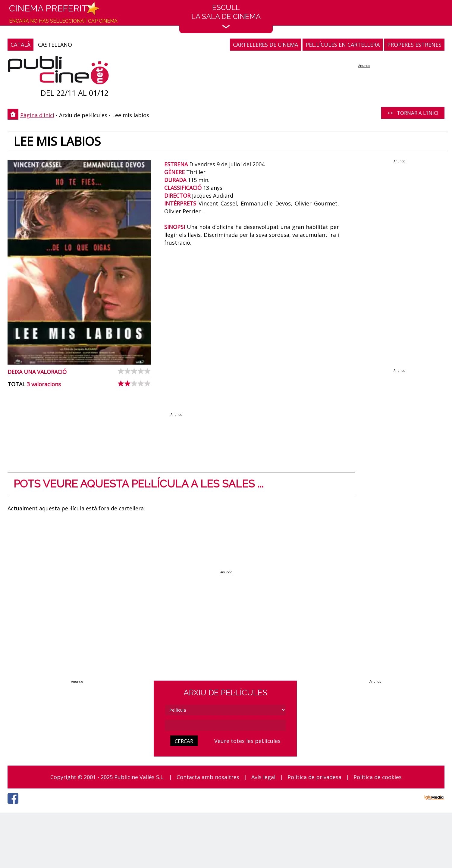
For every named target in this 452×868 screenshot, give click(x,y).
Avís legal (263, 777)
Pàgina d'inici (37, 115)
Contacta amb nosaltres (208, 777)
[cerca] (225, 725)
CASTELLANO (55, 45)
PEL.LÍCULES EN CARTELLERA (343, 45)
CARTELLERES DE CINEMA (265, 45)
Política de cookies (378, 777)
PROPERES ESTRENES (414, 45)
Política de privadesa (314, 777)
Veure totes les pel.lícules (247, 741)
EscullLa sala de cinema (226, 16)
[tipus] (225, 710)
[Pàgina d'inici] (58, 72)
